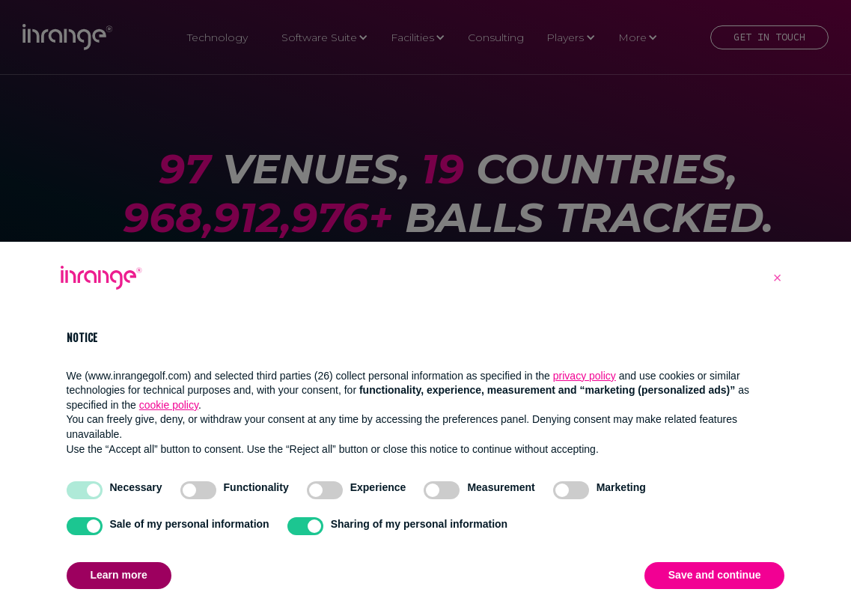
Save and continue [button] (715, 575)
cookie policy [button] (169, 405)
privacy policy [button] (585, 376)
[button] (778, 278)
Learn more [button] (119, 575)
